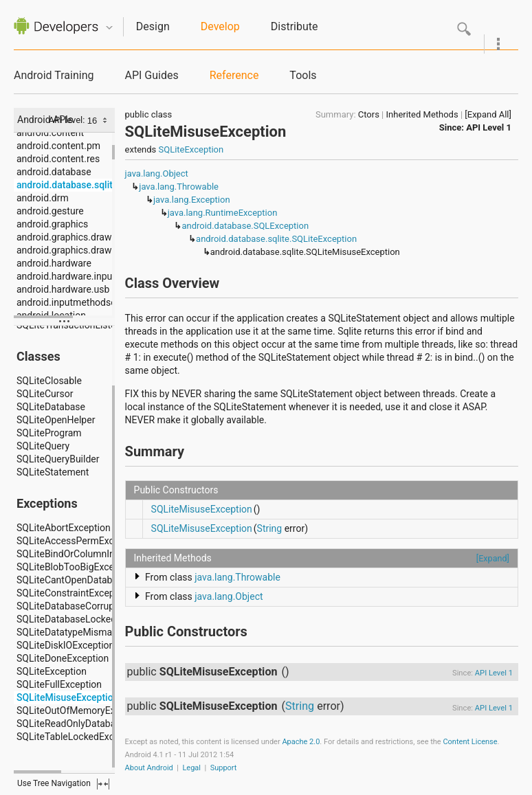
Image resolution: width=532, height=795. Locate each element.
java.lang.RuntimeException (223, 213)
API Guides (151, 75)
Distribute (295, 26)
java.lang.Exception (192, 200)
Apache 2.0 (301, 742)
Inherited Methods (422, 114)
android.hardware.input (66, 276)
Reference (234, 75)
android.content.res (58, 159)
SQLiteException (191, 149)
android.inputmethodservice (76, 302)
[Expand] (493, 558)
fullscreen (103, 784)
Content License (470, 742)
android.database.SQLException (245, 226)
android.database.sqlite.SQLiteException (276, 239)
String (270, 528)
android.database (54, 172)
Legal (191, 768)
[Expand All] (488, 114)
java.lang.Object (157, 173)
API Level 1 (489, 127)
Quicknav (109, 28)
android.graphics (52, 224)
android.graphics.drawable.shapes (90, 250)
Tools (303, 75)
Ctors (369, 114)
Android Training (54, 75)
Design (153, 26)
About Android (149, 768)
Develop (220, 26)
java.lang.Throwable (179, 187)
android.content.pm (58, 146)
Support (224, 768)
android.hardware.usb (63, 289)
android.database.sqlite (67, 185)
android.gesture (50, 211)
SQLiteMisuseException (202, 509)
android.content (50, 133)
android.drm (43, 198)
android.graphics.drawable (73, 237)
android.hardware (54, 263)
